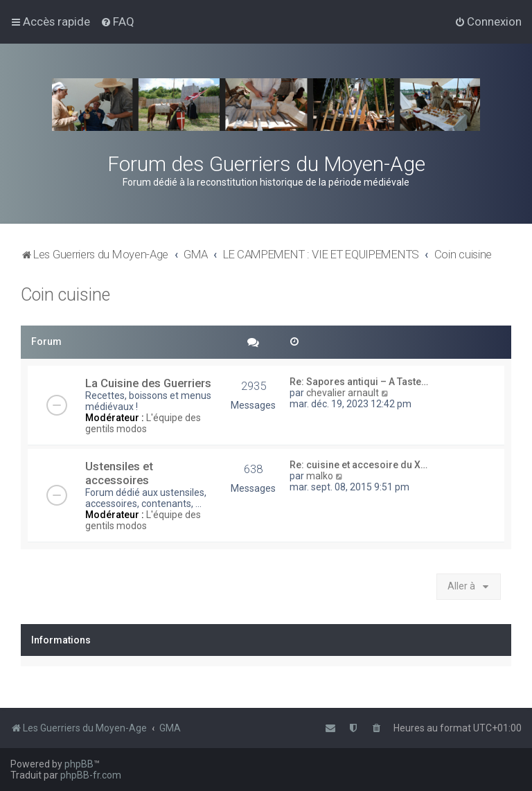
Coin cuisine (65, 295)
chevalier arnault (343, 393)
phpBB (79, 764)
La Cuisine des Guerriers (148, 383)
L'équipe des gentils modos (143, 423)
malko (320, 476)
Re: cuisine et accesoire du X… (358, 465)
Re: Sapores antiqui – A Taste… (359, 382)
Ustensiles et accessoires (119, 473)
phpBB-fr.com (91, 775)
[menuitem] (117, 21)
